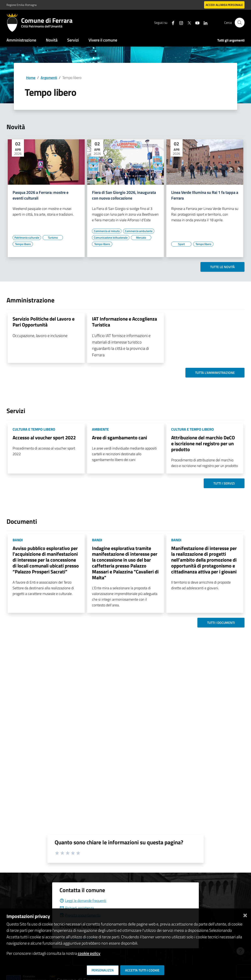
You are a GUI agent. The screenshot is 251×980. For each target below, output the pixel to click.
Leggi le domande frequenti (83, 901)
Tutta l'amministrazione (215, 373)
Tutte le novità (222, 267)
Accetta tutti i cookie (142, 970)
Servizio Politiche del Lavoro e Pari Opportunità (44, 322)
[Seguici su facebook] (171, 22)
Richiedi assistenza (77, 908)
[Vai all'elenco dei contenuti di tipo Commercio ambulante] (139, 231)
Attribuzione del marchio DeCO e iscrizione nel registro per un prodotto (203, 443)
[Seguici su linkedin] (204, 22)
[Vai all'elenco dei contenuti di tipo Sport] (181, 244)
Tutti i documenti (221, 623)
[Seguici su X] (187, 22)
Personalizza (103, 970)
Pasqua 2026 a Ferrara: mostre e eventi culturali (41, 195)
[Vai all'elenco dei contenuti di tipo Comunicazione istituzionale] (111, 238)
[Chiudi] (245, 915)
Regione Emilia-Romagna (22, 5)
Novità (52, 40)
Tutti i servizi (224, 483)
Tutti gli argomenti (231, 40)
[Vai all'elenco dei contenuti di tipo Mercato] (141, 238)
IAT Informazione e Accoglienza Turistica (124, 322)
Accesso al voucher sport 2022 (44, 438)
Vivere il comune (103, 40)
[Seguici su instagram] (179, 22)
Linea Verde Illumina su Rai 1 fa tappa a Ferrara (205, 195)
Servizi (73, 40)
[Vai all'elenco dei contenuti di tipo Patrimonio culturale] (27, 238)
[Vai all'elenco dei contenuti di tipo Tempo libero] (23, 244)
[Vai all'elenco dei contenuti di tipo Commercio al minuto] (107, 231)
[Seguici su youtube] (196, 22)
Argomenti (49, 78)
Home (31, 78)
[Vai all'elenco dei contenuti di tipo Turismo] (53, 238)
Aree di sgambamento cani (120, 438)
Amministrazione (21, 40)
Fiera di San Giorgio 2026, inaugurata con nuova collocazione (124, 195)
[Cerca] (240, 23)
